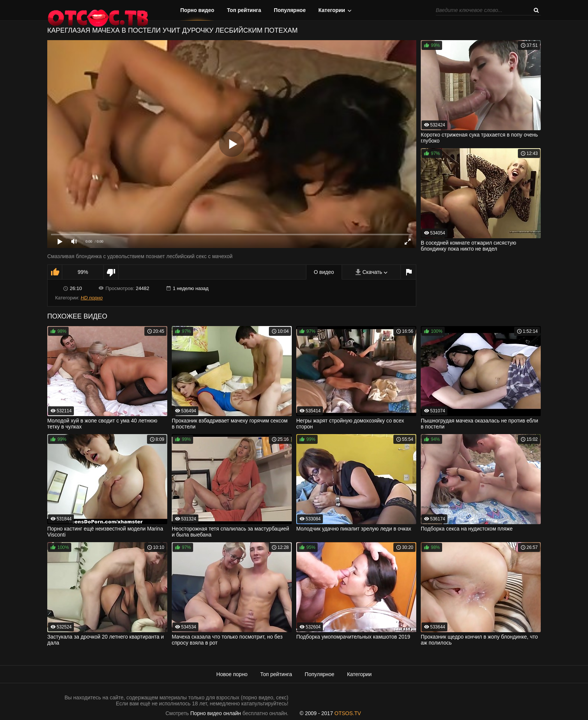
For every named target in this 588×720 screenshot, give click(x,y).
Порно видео (197, 10)
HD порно (91, 298)
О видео (324, 272)
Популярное (290, 10)
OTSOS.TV (348, 713)
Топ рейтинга (244, 10)
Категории (332, 10)
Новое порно (232, 674)
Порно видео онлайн (216, 713)
